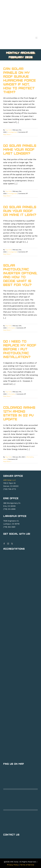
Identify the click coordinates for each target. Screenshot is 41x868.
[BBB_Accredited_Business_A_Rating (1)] (19, 665)
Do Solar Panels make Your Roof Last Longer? (20, 149)
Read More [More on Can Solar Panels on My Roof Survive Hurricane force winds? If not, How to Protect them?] (7, 134)
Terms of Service (27, 865)
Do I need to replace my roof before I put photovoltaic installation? (20, 349)
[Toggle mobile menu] (37, 38)
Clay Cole (8, 130)
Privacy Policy (13, 865)
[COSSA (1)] (19, 630)
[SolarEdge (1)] (19, 709)
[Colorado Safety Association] (19, 642)
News (5, 459)
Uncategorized (12, 132)
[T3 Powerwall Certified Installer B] (19, 622)
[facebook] (4, 544)
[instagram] (8, 544)
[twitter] (12, 544)
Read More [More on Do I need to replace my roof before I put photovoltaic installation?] (7, 396)
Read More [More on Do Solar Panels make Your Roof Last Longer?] (7, 196)
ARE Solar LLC (10, 480)
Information (11, 328)
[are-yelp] (14, 653)
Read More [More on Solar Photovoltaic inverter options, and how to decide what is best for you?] (7, 330)
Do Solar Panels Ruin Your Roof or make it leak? (20, 211)
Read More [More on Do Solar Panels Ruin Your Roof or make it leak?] (7, 254)
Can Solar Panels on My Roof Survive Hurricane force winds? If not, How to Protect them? (20, 80)
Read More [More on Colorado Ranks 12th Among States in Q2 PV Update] (7, 462)
